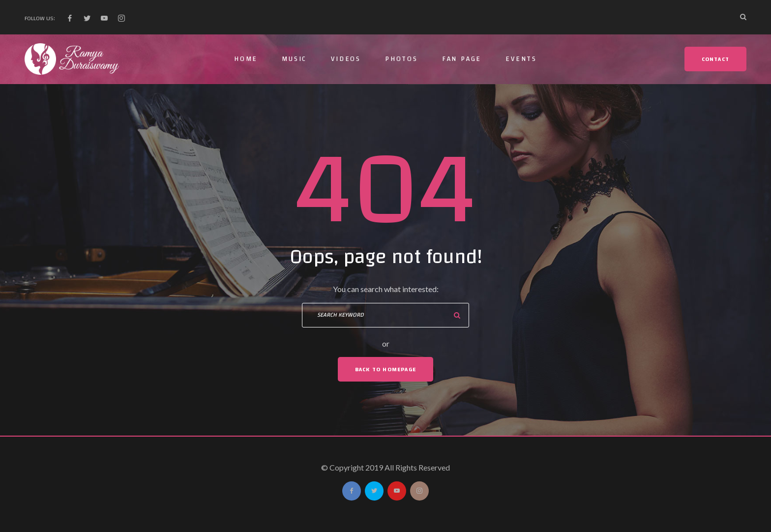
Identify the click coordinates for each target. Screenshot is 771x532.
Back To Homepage (385, 369)
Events (521, 59)
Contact (715, 59)
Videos (346, 59)
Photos (401, 59)
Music (294, 59)
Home (246, 59)
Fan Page (462, 59)
